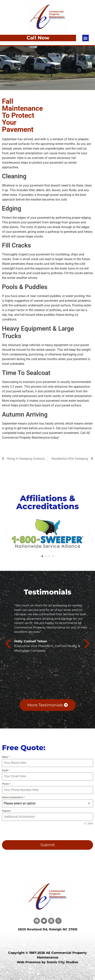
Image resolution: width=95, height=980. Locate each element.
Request (6, 811)
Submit (48, 845)
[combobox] (47, 803)
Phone (6, 784)
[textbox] (44, 803)
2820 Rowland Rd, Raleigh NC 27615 (48, 929)
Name (6, 757)
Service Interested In (13, 797)
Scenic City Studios (62, 962)
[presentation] (27, 833)
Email (6, 770)
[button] (86, 38)
